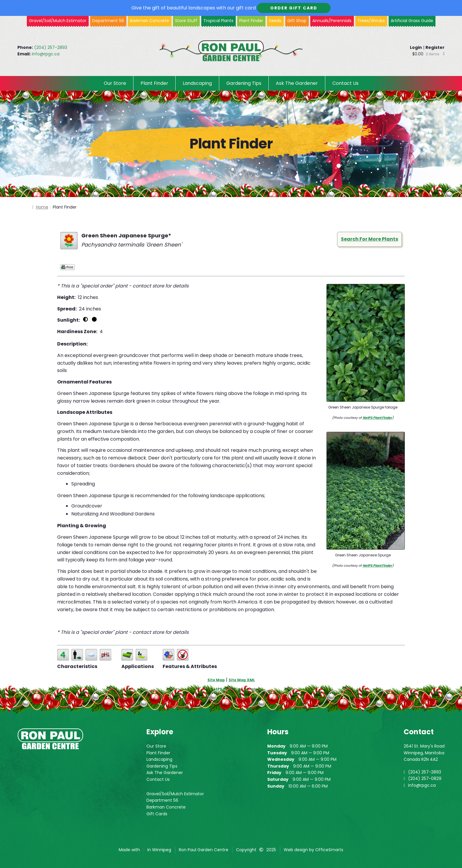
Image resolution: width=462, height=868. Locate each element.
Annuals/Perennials (332, 21)
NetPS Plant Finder (377, 418)
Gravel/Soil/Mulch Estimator (175, 794)
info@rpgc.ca (46, 54)
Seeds (275, 21)
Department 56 (108, 21)
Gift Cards (157, 814)
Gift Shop (297, 21)
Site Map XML (242, 680)
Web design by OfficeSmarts (313, 850)
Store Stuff (186, 21)
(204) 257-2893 (51, 47)
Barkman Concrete (166, 807)
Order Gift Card (294, 8)
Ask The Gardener (297, 83)
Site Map (216, 680)
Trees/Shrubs (371, 21)
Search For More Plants (369, 239)
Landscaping (197, 83)
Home (42, 207)
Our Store (115, 83)
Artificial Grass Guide (412, 21)
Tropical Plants (218, 21)
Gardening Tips (244, 83)
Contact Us (345, 83)
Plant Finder (251, 21)
